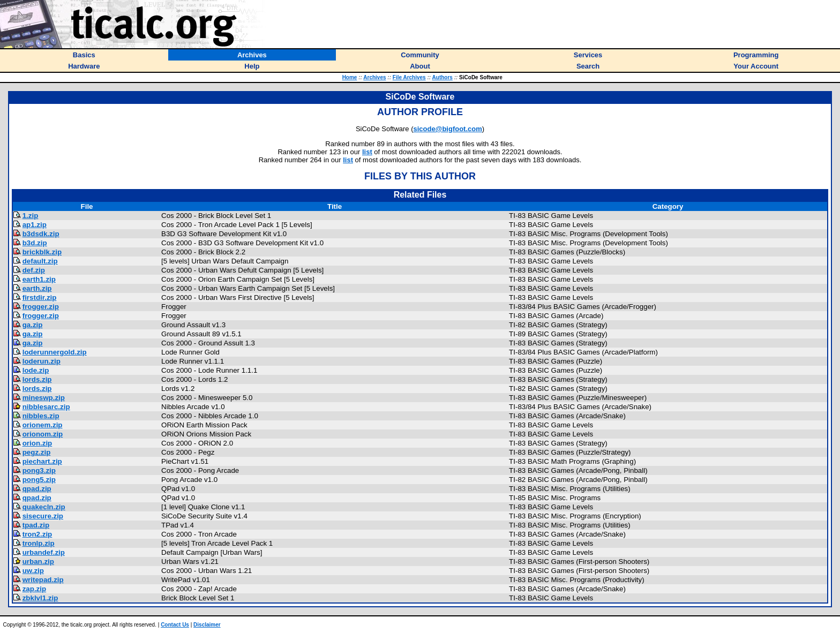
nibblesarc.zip (46, 407)
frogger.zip (41, 307)
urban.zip (38, 562)
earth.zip (37, 288)
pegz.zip (37, 452)
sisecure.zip (43, 516)
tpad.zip (36, 525)
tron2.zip (37, 534)
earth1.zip (39, 279)
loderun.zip (42, 361)
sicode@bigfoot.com (448, 129)
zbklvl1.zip (40, 598)
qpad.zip (37, 489)
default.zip (40, 261)
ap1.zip (35, 225)
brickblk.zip (42, 252)
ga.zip (33, 325)
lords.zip (37, 379)
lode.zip (36, 370)
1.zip (31, 216)
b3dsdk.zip (41, 234)
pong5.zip (39, 480)
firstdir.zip (40, 297)
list (367, 152)
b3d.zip (35, 243)
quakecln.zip (44, 507)
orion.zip (37, 443)
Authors (442, 77)
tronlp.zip (39, 543)
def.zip (34, 270)
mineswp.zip (44, 398)
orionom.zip (43, 434)
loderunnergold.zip (55, 352)
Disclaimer (207, 625)
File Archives (409, 77)
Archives (374, 77)
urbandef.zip (44, 552)
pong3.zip (39, 470)
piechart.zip (42, 461)
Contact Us (175, 625)
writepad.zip (43, 580)
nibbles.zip (41, 416)
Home (350, 77)
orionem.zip (43, 425)
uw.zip (33, 571)
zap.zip (34, 589)
